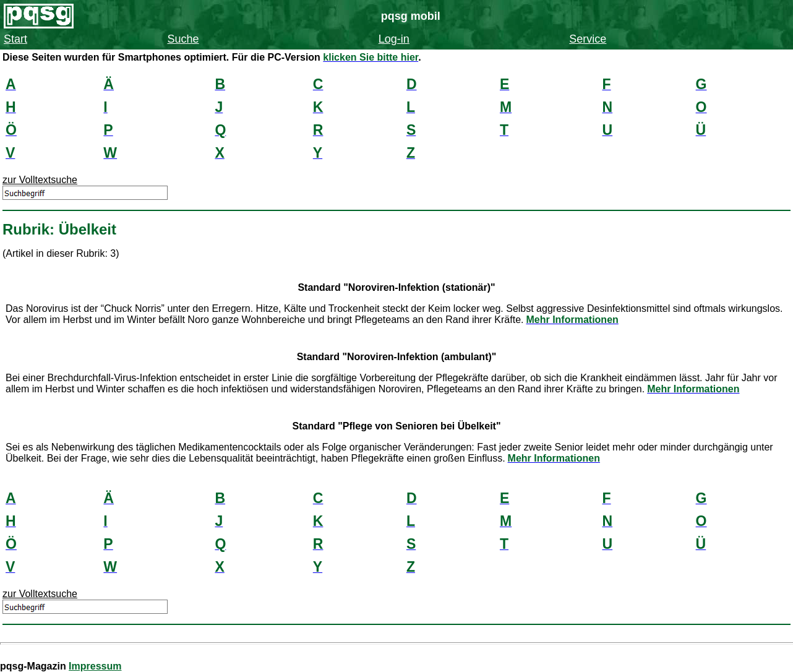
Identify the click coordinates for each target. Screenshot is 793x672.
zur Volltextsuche (40, 180)
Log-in (394, 39)
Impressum (95, 666)
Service (588, 39)
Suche (183, 39)
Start (15, 39)
